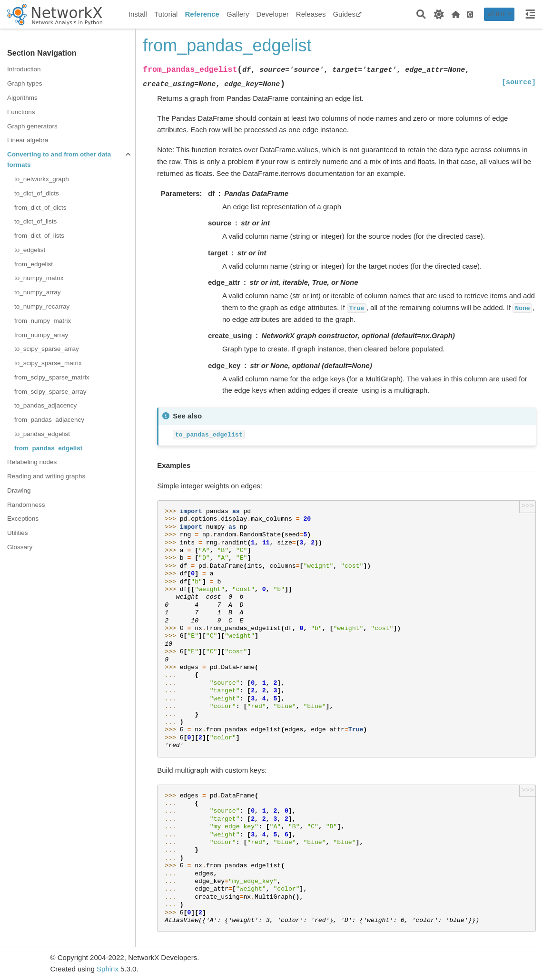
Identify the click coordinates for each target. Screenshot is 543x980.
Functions (21, 112)
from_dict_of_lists (39, 236)
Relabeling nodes (32, 462)
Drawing (19, 490)
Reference (202, 14)
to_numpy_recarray (42, 306)
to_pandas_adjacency (45, 405)
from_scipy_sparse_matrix (52, 377)
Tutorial (166, 14)
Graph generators (32, 126)
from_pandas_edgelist (48, 448)
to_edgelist (30, 250)
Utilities (18, 533)
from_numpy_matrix (43, 321)
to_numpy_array (38, 292)
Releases (311, 14)
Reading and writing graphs (46, 476)
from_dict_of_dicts (40, 208)
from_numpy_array (41, 335)
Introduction (24, 69)
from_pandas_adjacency (49, 420)
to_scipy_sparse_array (47, 349)
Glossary (20, 547)
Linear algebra (28, 140)
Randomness (26, 505)
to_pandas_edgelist (42, 434)
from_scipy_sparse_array (50, 392)
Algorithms (22, 98)
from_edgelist (34, 264)
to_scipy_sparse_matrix (48, 363)
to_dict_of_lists (35, 221)
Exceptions (23, 519)
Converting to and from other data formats (59, 160)
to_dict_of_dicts (37, 193)
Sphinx (108, 969)
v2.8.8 (497, 14)
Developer (272, 14)
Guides (347, 14)
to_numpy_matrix (39, 278)
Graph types (25, 83)
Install (138, 14)
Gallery (238, 14)
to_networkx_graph (42, 179)
